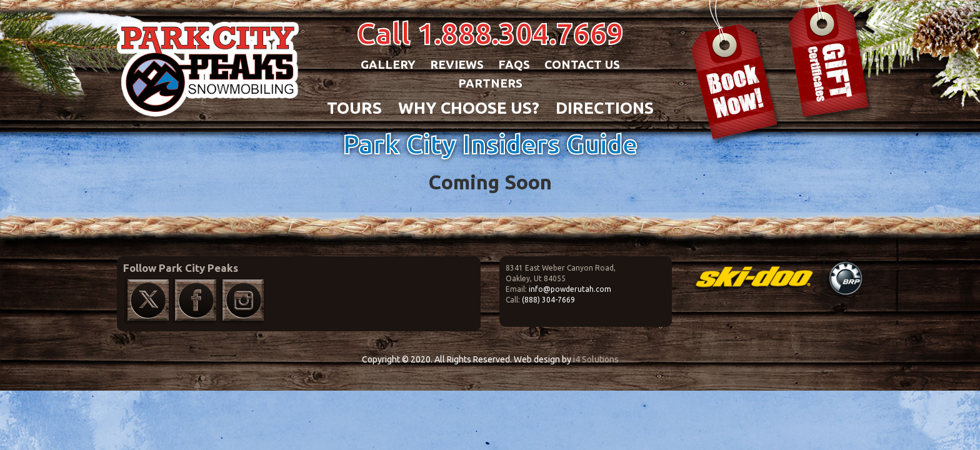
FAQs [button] (514, 64)
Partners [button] (490, 83)
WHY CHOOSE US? (469, 108)
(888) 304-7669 (548, 300)
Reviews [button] (457, 64)
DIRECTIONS (605, 108)
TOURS (354, 108)
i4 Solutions (596, 359)
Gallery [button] (388, 64)
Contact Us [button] (582, 64)
